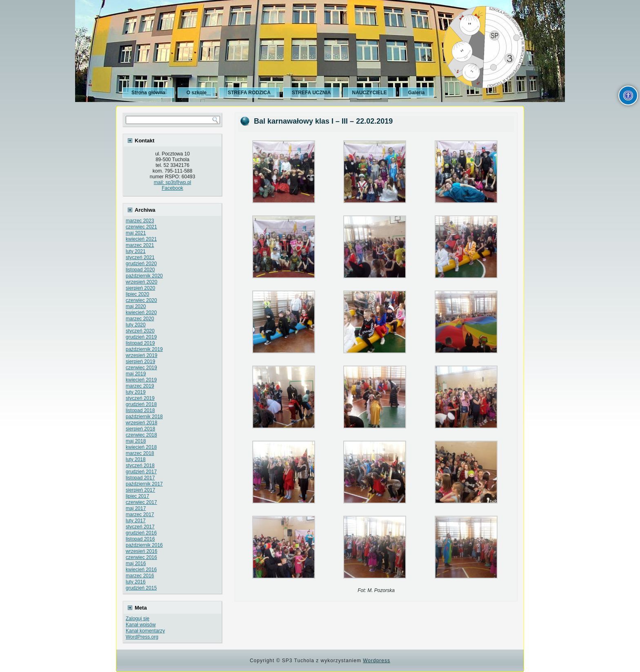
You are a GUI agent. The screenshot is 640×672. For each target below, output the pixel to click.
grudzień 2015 (141, 588)
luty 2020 (136, 325)
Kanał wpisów (141, 625)
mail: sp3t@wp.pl (173, 182)
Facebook (172, 188)
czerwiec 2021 (141, 227)
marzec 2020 (140, 319)
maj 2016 (136, 563)
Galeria (417, 93)
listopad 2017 (140, 478)
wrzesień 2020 (141, 282)
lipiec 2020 (137, 294)
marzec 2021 (140, 245)
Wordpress (377, 661)
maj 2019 (136, 374)
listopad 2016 (140, 539)
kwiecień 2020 (141, 313)
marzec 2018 (140, 453)
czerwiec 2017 (141, 502)
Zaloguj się (138, 619)
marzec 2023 (140, 221)
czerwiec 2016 (141, 557)
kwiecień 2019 (141, 380)
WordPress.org (142, 637)
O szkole (197, 93)
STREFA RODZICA (249, 93)
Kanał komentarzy (145, 631)
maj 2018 (136, 441)
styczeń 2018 (140, 466)
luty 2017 (136, 521)
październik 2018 (144, 417)
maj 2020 (136, 306)
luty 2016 (136, 582)
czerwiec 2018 (141, 435)
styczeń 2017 (140, 527)
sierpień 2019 (140, 362)
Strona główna (148, 93)
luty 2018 (136, 459)
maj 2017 (136, 508)
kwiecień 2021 (141, 239)
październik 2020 (144, 276)
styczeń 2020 (140, 331)
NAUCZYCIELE (369, 93)
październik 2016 (144, 545)
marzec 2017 (140, 515)
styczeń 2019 (140, 398)
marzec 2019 (140, 386)
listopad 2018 (140, 410)
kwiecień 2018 (141, 447)
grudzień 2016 (141, 533)
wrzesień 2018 (141, 423)
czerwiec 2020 (141, 300)
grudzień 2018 (141, 404)
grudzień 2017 (141, 472)
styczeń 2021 (140, 257)
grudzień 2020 (141, 264)
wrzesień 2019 (141, 355)
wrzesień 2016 (141, 551)
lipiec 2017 (137, 496)
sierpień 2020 (140, 288)
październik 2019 (144, 349)
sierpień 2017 (140, 490)
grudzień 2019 (141, 337)
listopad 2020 (140, 270)
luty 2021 (136, 251)
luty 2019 (136, 392)
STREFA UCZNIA (311, 93)
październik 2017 (144, 484)
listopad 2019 (140, 343)
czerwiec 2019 (141, 368)
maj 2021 (136, 233)
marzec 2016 (140, 576)
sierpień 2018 (140, 429)
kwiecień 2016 (141, 570)
